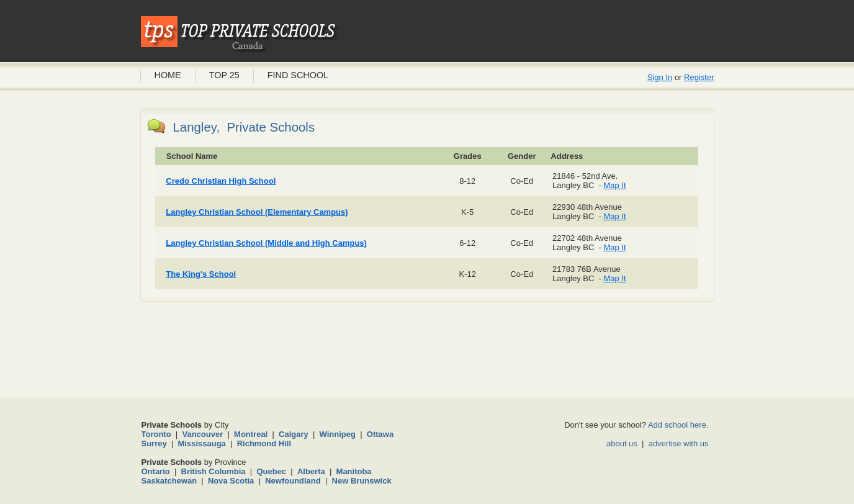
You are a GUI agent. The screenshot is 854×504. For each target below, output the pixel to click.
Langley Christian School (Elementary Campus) (257, 212)
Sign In (660, 77)
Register (699, 77)
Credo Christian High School (221, 181)
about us (622, 443)
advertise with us (679, 443)
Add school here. (678, 425)
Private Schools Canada (240, 34)
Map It (614, 185)
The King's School (201, 274)
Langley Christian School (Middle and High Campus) (266, 243)
